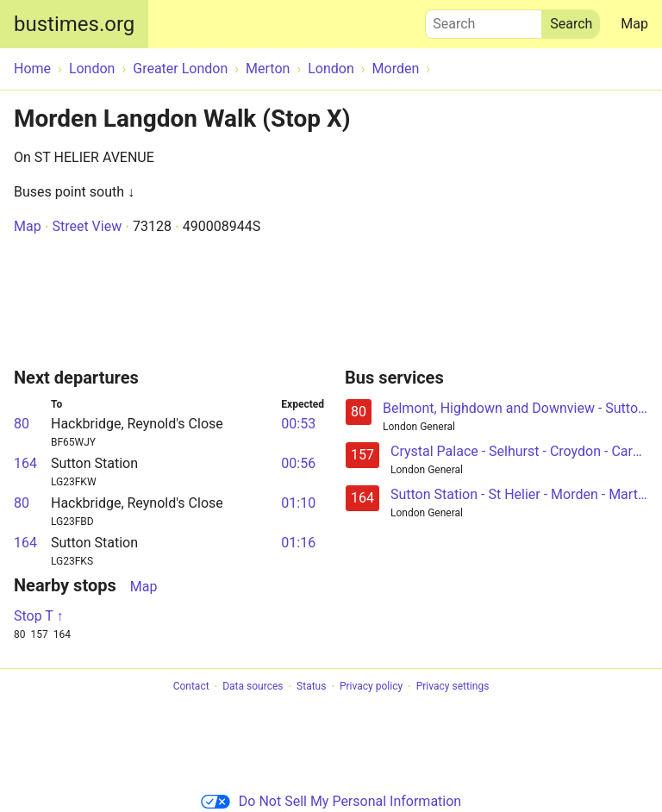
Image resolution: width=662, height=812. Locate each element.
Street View (87, 226)
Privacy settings (453, 687)
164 (25, 463)
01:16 (298, 543)
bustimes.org (74, 24)
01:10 (298, 503)
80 (22, 424)
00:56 (298, 463)
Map (634, 24)
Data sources (253, 687)
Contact (191, 687)
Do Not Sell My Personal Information (331, 801)
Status (311, 687)
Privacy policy (371, 687)
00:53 (298, 424)
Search (484, 20)
